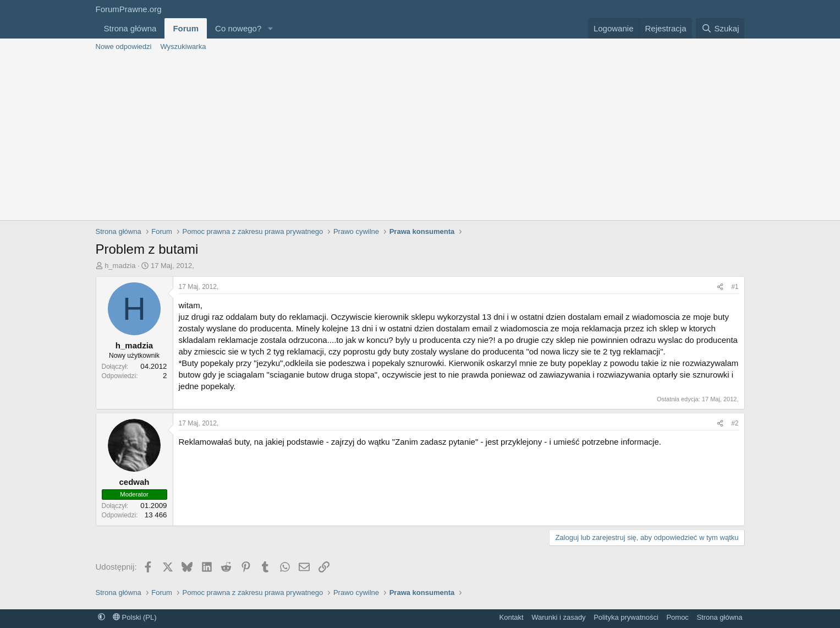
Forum (186, 28)
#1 (735, 287)
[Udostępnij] (720, 287)
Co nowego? (238, 28)
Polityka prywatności (626, 617)
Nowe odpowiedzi (124, 47)
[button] (270, 28)
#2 (735, 423)
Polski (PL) (134, 617)
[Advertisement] (420, 138)
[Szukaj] (720, 28)
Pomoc (677, 617)
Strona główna (130, 28)
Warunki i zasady (559, 617)
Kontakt (512, 617)
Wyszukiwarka (183, 47)
